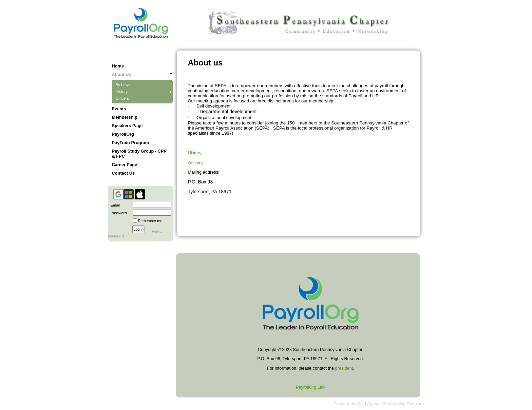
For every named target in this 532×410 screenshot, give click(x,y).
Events (119, 109)
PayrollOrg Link (311, 387)
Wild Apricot (369, 404)
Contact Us (123, 173)
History (122, 92)
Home (118, 66)
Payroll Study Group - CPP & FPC (139, 154)
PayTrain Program (131, 143)
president (344, 368)
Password (118, 213)
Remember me (150, 221)
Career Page (125, 165)
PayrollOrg (123, 134)
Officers (122, 98)
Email (114, 205)
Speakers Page (127, 126)
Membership (125, 117)
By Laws (123, 85)
